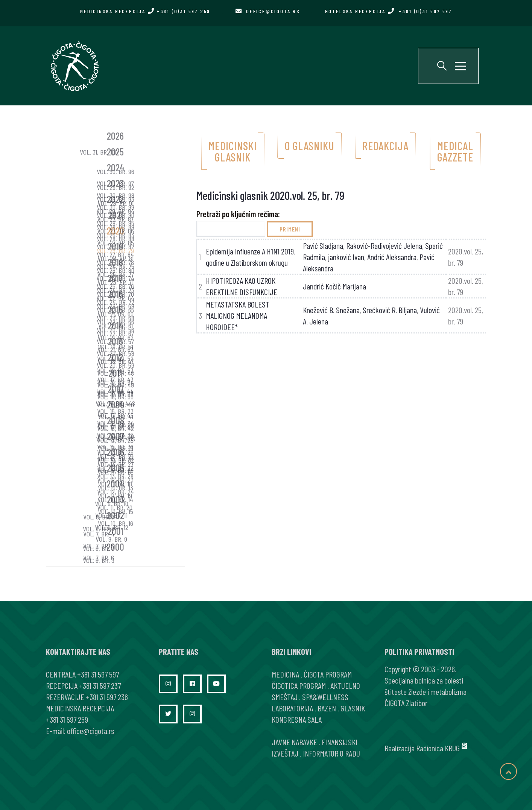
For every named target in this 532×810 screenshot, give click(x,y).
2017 (115, 278)
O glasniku (310, 146)
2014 (116, 325)
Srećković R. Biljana (390, 310)
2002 (116, 515)
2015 (115, 310)
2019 (115, 246)
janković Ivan (346, 257)
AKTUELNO (345, 685)
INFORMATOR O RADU (331, 753)
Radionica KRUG (438, 748)
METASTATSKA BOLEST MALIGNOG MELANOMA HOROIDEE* (238, 315)
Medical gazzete (455, 151)
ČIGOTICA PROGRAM (299, 685)
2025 (115, 151)
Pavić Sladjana (323, 245)
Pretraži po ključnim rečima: (238, 214)
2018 (115, 262)
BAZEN (327, 708)
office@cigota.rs (273, 11)
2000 (115, 547)
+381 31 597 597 (98, 674)
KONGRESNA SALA (297, 719)
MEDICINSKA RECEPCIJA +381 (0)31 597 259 (145, 11)
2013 (115, 341)
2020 (116, 231)
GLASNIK (353, 708)
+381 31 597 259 (67, 719)
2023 (115, 183)
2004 (115, 483)
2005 (116, 468)
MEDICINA (285, 674)
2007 (116, 436)
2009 (116, 404)
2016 (115, 294)
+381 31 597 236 (107, 697)
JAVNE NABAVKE (294, 742)
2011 (115, 373)
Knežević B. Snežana (331, 310)
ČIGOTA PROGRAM (328, 674)
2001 (116, 531)
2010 (116, 389)
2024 (116, 167)
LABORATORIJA (292, 708)
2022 (115, 199)
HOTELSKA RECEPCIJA (388, 11)
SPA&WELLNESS (325, 697)
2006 (116, 452)
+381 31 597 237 (100, 685)
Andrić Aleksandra (392, 257)
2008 (116, 420)
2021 (116, 215)
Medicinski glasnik (233, 151)
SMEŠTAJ (285, 697)
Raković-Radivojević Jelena (384, 245)
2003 (116, 499)
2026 (115, 136)
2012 (115, 357)
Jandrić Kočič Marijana (334, 286)
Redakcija (385, 146)
